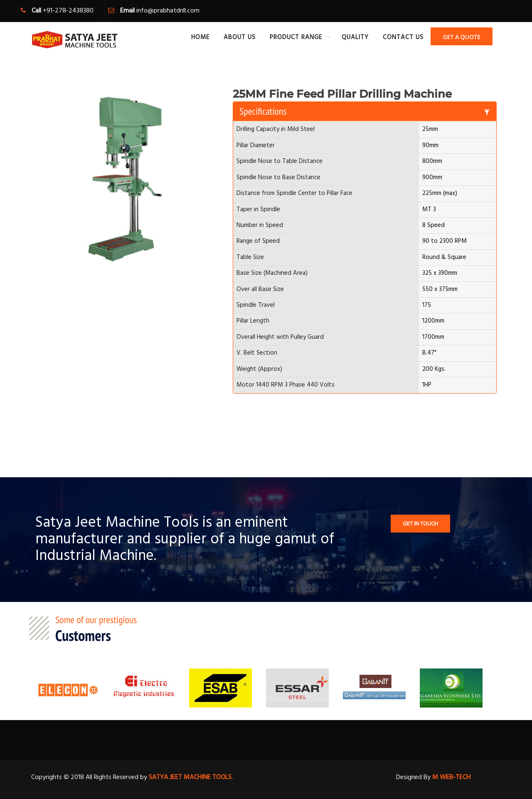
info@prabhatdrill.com (168, 11)
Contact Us (403, 37)
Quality (355, 37)
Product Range (296, 37)
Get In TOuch (420, 524)
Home (200, 37)
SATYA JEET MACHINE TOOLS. (191, 777)
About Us (240, 37)
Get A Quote (462, 37)
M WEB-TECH (451, 777)
